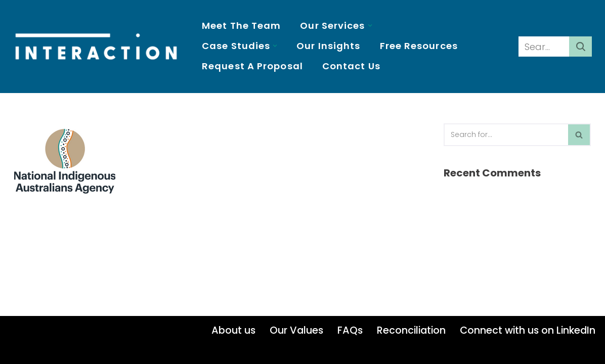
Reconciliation (411, 330)
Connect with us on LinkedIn (528, 330)
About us (233, 330)
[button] (370, 26)
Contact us (351, 66)
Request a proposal (252, 66)
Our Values (296, 330)
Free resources (419, 46)
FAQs (350, 330)
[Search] (544, 47)
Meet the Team (241, 26)
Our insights (328, 46)
